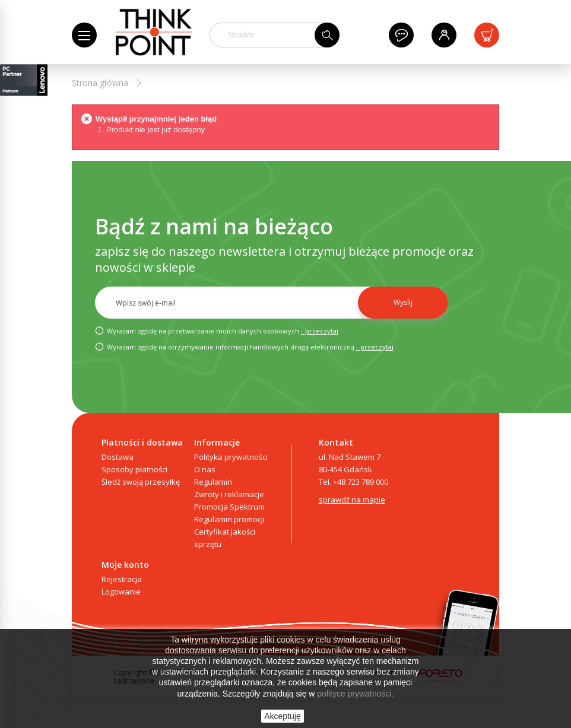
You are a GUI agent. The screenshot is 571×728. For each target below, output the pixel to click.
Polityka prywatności (231, 457)
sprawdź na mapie (352, 500)
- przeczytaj (320, 331)
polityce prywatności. (355, 694)
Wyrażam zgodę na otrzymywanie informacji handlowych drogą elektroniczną (244, 346)
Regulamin (213, 482)
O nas (205, 469)
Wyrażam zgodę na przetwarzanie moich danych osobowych (217, 330)
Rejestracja (122, 579)
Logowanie (121, 592)
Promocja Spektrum (229, 507)
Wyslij (403, 302)
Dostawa (118, 457)
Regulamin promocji (229, 519)
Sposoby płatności (134, 469)
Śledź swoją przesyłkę (141, 482)
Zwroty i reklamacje (229, 494)
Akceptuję (282, 716)
